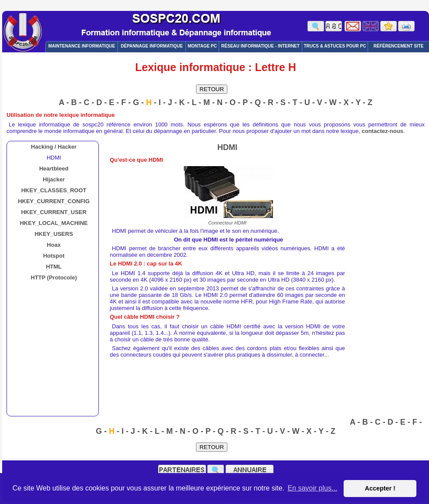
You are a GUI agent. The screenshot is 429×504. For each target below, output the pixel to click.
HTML (54, 267)
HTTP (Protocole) (54, 278)
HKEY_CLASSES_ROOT (54, 190)
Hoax (54, 245)
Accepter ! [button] (380, 488)
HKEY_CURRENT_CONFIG (54, 201)
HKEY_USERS (54, 234)
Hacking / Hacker (54, 147)
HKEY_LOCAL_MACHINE (54, 223)
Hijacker (54, 179)
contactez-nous (383, 131)
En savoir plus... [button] (312, 488)
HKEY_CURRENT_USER (54, 212)
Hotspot (54, 256)
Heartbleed (54, 169)
